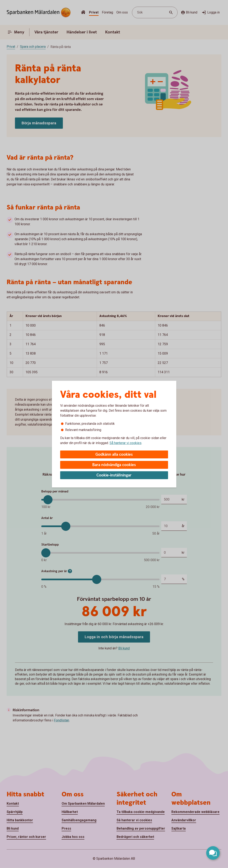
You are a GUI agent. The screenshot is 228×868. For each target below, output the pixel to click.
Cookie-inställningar (114, 475)
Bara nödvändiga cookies (114, 465)
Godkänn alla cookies (114, 455)
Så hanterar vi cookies (126, 443)
